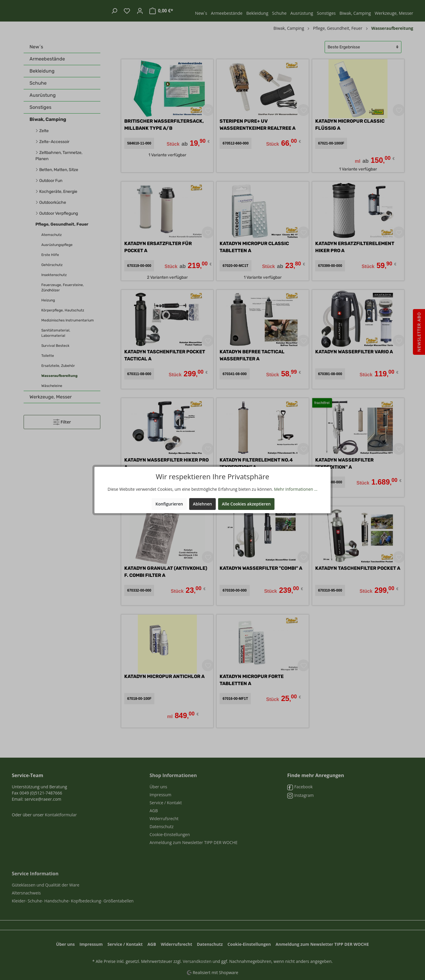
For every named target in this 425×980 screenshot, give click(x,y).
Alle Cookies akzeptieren (246, 504)
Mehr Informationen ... (296, 489)
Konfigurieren (169, 504)
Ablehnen (203, 504)
